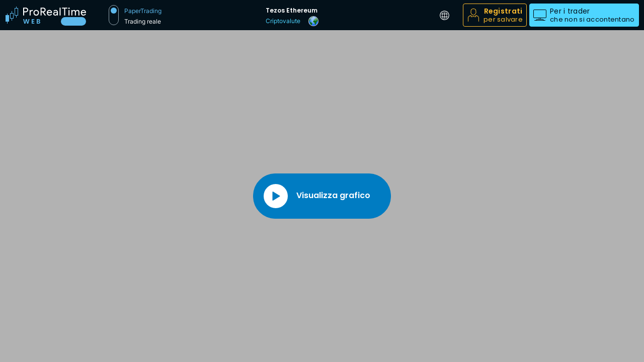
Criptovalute (283, 21)
